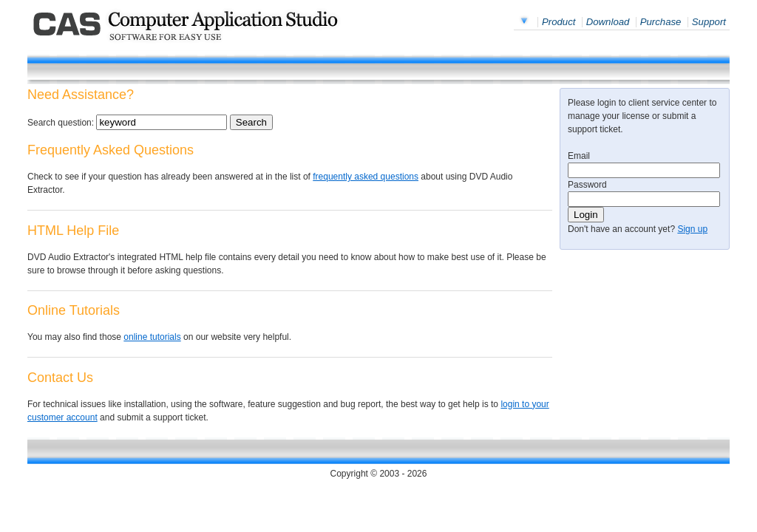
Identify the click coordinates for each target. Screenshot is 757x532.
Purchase (661, 22)
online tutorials (152, 337)
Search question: (61, 123)
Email (579, 156)
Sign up (692, 229)
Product (559, 22)
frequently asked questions (366, 177)
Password (587, 185)
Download (608, 22)
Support (709, 22)
